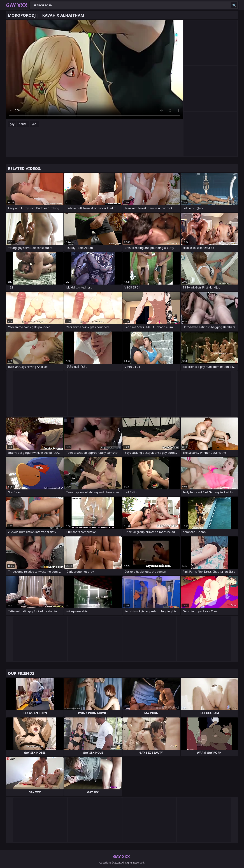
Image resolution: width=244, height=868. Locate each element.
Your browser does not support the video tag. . (94, 69)
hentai (23, 124)
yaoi (34, 124)
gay (12, 124)
